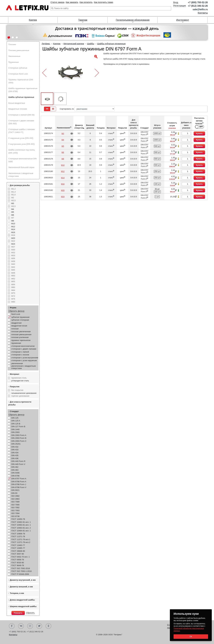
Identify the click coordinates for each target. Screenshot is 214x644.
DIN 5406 (15, 473)
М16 (13, 232)
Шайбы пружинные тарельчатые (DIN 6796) (23, 90)
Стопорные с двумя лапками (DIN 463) (21, 122)
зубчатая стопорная (20, 320)
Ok (191, 637)
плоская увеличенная (21, 331)
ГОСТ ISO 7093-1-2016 (21, 571)
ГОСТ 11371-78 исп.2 (21, 542)
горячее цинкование (20, 396)
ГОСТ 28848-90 (18, 551)
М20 (13, 238)
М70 (13, 293)
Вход (176, 2)
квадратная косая (19, 326)
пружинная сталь (19, 378)
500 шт (157, 146)
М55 (13, 281)
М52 (13, 279)
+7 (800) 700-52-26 (198, 2)
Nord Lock (16, 314)
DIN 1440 (15, 429)
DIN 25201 (16, 444)
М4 (13, 209)
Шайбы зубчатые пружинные (21, 97)
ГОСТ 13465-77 (18, 548)
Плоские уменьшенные (19, 50)
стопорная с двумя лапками (24, 349)
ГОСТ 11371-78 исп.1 (21, 539)
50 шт (157, 189)
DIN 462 (15, 467)
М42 (13, 267)
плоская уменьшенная (21, 334)
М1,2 (13, 189)
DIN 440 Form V (18, 464)
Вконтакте (21, 626)
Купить (199, 134)
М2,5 (13, 200)
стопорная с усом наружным (24, 360)
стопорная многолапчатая (23, 346)
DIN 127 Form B (18, 426)
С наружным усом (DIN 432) (21, 138)
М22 (13, 241)
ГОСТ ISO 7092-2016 (21, 568)
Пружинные (14, 62)
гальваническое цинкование (24, 393)
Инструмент (183, 20)
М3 (13, 203)
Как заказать (72, 2)
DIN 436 (15, 458)
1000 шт (157, 133)
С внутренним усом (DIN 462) (21, 144)
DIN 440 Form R (18, 461)
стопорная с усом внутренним (25, 358)
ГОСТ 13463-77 (18, 545)
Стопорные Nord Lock (18, 74)
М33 (13, 256)
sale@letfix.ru (200, 9)
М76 (13, 299)
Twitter (39, 626)
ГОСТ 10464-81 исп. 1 (21, 531)
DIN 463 (15, 470)
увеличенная (17, 363)
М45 (13, 270)
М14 (13, 229)
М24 (13, 244)
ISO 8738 (15, 516)
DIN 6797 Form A (19, 479)
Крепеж (33, 20)
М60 (13, 287)
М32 (13, 253)
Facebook (12, 626)
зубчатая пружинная (20, 317)
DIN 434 (15, 453)
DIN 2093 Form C (19, 441)
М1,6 (13, 195)
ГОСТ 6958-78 (18, 560)
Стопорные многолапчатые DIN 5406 (22, 160)
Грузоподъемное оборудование (133, 20)
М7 (13, 218)
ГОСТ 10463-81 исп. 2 (21, 528)
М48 (13, 273)
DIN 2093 (15, 432)
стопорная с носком (20, 355)
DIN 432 (15, 447)
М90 (13, 302)
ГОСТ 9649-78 (18, 565)
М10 (13, 224)
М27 (13, 247)
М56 (13, 284)
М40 (13, 264)
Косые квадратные (17, 103)
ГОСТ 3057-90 (18, 554)
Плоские (12, 44)
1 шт (157, 197)
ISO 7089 (15, 502)
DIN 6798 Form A (19, 482)
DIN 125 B (16, 424)
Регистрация (180, 6)
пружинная (16, 343)
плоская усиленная (20, 337)
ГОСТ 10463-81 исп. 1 (21, 525)
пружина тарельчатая (21, 340)
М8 (13, 221)
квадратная (16, 323)
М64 (13, 290)
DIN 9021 (15, 490)
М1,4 (13, 192)
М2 (13, 198)
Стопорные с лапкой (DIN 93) (21, 115)
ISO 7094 (15, 513)
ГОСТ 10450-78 (18, 519)
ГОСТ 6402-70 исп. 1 (21, 557)
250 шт (157, 171)
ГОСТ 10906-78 (18, 534)
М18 (13, 235)
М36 (13, 258)
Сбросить (30, 613)
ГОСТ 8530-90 (18, 563)
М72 (13, 296)
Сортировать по (87, 109)
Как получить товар (104, 2)
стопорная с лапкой (20, 352)
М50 (13, 276)
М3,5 (13, 206)
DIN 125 (15, 418)
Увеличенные (14, 56)
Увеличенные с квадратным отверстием (21, 175)
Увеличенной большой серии (21, 167)
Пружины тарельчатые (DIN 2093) (21, 81)
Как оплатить (86, 2)
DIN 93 (14, 493)
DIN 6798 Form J (19, 484)
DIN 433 (15, 450)
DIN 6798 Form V (19, 487)
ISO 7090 (15, 505)
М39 (13, 261)
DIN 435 (15, 455)
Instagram (30, 626)
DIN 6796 (15, 476)
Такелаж (83, 20)
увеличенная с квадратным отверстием (23, 367)
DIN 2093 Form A (19, 435)
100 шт (157, 184)
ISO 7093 (15, 510)
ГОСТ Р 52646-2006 (20, 574)
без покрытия (17, 390)
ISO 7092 (15, 508)
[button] (9, 38)
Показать (18, 613)
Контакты (203, 13)
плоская (15, 329)
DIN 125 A (16, 421)
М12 (13, 227)
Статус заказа (57, 2)
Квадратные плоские (18, 109)
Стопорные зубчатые (18, 68)
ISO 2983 (15, 499)
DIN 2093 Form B (19, 438)
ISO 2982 (15, 496)
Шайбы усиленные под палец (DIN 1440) (22, 151)
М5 (13, 212)
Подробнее (72, 134)
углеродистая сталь (20, 381)
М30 (13, 250)
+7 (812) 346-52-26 (198, 6)
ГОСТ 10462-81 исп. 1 (21, 522)
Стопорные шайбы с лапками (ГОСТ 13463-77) (22, 131)
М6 (13, 215)
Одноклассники (48, 626)
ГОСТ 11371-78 (18, 536)
